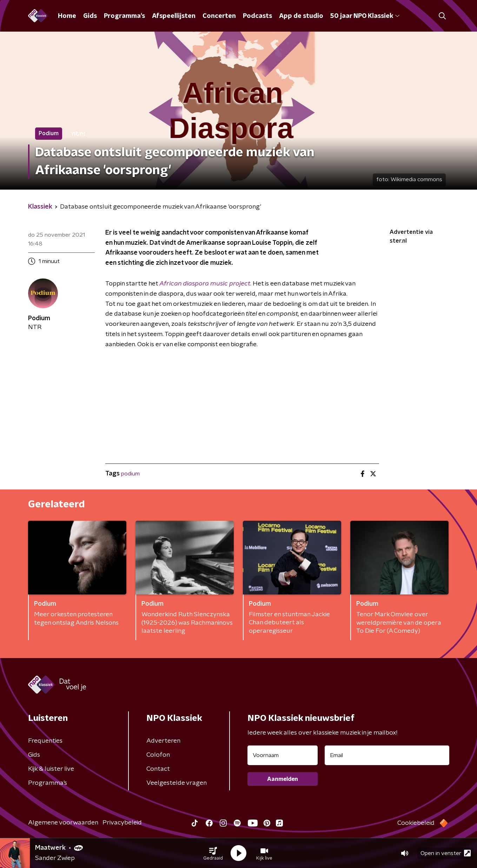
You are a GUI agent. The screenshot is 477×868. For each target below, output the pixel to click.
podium (130, 474)
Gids (90, 16)
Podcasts (257, 16)
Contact (158, 769)
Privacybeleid (122, 823)
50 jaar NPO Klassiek (365, 16)
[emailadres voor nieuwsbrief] (387, 755)
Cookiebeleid (416, 823)
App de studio (301, 16)
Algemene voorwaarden (63, 823)
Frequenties (45, 741)
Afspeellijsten (174, 16)
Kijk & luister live (51, 769)
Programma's (124, 16)
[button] (213, 853)
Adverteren (163, 741)
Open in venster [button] (446, 853)
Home (67, 16)
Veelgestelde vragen (177, 783)
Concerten (219, 16)
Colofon (158, 755)
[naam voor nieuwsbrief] (283, 755)
